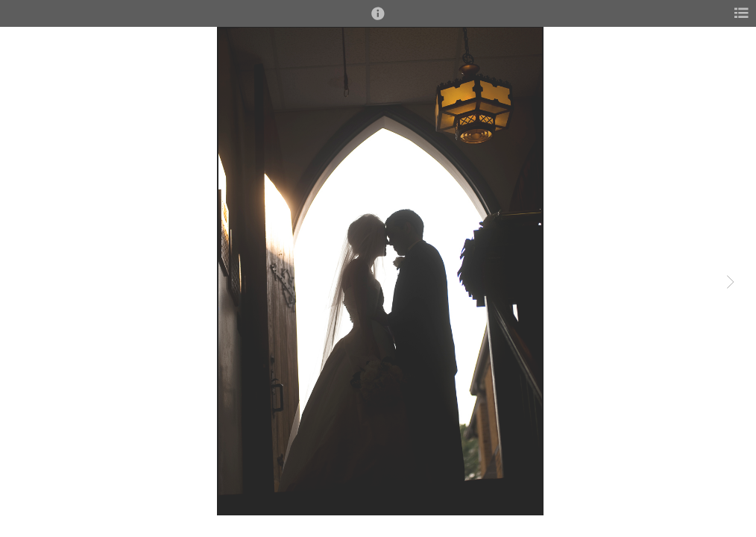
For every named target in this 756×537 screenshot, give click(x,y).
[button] (378, 20)
